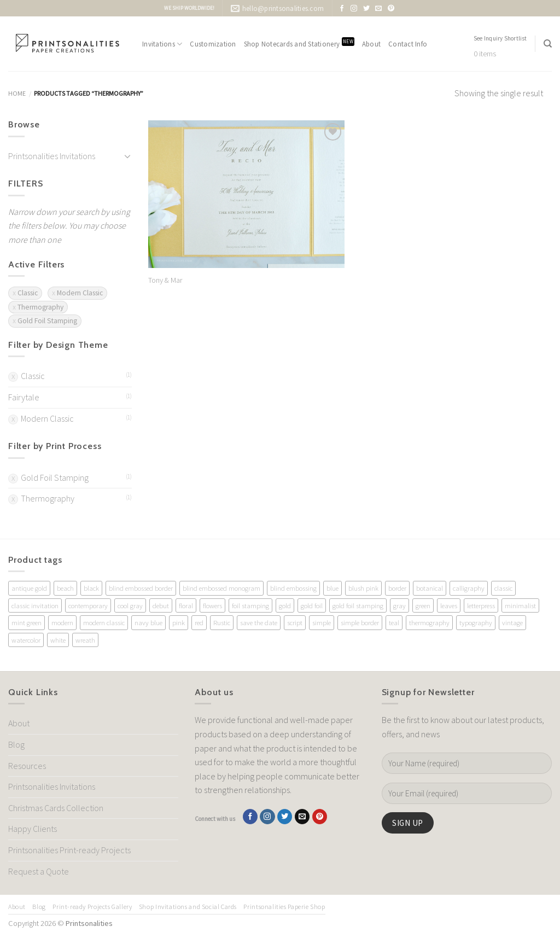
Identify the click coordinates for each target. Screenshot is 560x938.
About (371, 44)
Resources (27, 766)
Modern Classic (47, 418)
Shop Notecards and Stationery (299, 43)
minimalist (520, 605)
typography (476, 622)
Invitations (162, 44)
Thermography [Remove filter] (40, 307)
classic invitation (35, 605)
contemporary (88, 605)
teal (394, 622)
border (397, 588)
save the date (259, 622)
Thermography (48, 498)
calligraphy (469, 588)
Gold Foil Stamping (55, 477)
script (295, 622)
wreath (85, 640)
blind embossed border (141, 588)
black (91, 588)
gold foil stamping (358, 605)
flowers (212, 605)
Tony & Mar (165, 280)
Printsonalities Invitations (52, 156)
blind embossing (293, 588)
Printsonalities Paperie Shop (284, 907)
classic (503, 588)
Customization (213, 44)
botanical (430, 588)
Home (17, 93)
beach (65, 588)
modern (62, 622)
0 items (485, 54)
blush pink (363, 588)
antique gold (29, 588)
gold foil (312, 605)
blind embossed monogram (221, 588)
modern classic (104, 622)
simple (322, 622)
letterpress (481, 605)
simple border (360, 622)
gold (285, 605)
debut (161, 605)
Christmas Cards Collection (56, 808)
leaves (449, 605)
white (58, 640)
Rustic (222, 622)
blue (332, 588)
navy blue (148, 622)
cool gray (130, 605)
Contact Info (408, 44)
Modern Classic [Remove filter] (80, 293)
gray (399, 605)
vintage (512, 622)
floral (186, 605)
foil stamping (250, 605)
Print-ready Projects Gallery (92, 907)
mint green (27, 622)
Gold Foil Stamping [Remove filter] (47, 321)
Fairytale (24, 397)
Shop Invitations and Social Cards (188, 907)
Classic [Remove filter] (28, 293)
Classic (33, 376)
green (423, 605)
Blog (16, 744)
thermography (429, 622)
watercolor (26, 640)
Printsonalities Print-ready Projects (69, 850)
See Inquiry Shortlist (500, 38)
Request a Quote (39, 871)
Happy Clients (33, 829)
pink (179, 622)
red (199, 622)
